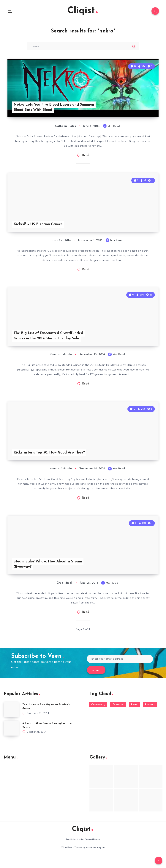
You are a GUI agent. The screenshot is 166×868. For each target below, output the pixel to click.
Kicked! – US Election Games (39, 229)
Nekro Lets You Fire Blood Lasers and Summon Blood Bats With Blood (48, 109)
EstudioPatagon (95, 858)
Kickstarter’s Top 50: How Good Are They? (51, 461)
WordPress (93, 850)
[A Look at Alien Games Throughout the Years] (11, 739)
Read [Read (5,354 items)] (134, 715)
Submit (96, 681)
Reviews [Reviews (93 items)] (150, 715)
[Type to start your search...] (83, 46)
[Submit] (134, 46)
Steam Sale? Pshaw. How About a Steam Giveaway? (49, 575)
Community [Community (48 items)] (98, 715)
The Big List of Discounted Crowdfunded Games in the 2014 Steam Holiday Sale (50, 342)
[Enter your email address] (120, 670)
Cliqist (83, 11)
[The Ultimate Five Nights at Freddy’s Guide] (11, 720)
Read (86, 158)
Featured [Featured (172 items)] (118, 715)
